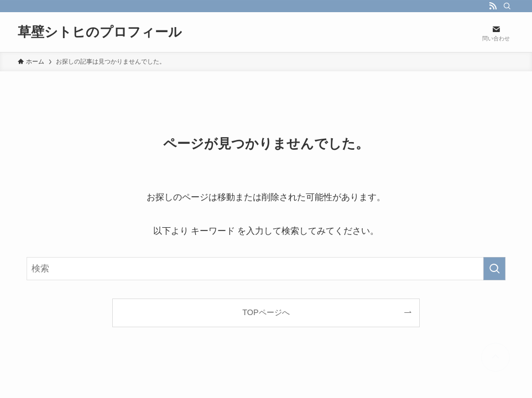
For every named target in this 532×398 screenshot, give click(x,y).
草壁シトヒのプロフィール (100, 32)
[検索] (507, 6)
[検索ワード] (266, 269)
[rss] (493, 6)
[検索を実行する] (494, 269)
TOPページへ (266, 312)
